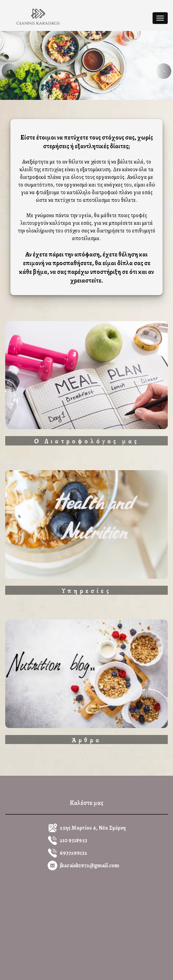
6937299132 (73, 853)
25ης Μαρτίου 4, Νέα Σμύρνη (93, 828)
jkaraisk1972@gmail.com (89, 866)
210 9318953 (73, 840)
